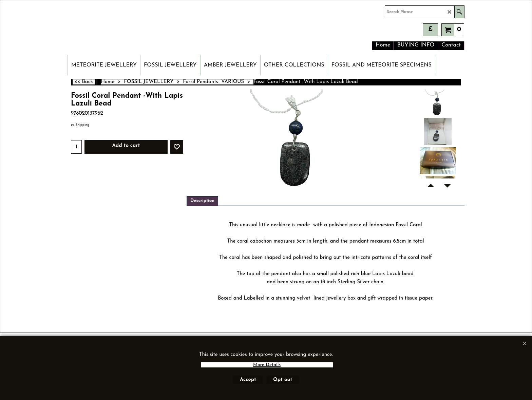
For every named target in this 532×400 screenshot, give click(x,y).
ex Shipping (80, 125)
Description (202, 201)
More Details (267, 365)
